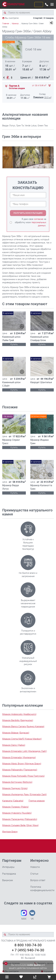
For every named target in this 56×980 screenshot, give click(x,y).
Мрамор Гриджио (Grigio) (15, 788)
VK (32, 915)
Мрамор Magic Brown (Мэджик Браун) (22, 764)
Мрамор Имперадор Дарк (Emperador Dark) (24, 794)
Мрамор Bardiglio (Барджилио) (18, 720)
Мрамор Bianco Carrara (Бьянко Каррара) (23, 726)
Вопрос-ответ (38, 880)
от (39, 86)
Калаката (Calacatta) (13, 801)
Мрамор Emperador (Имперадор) (19, 757)
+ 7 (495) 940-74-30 (28, 950)
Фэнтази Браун (10, 832)
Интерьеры (8, 867)
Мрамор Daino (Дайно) (14, 745)
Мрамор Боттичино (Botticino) (17, 782)
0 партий (38, 18)
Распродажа (9, 874)
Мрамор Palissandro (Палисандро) (20, 770)
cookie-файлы (34, 965)
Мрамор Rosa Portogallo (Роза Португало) (23, 776)
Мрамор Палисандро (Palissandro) (20, 819)
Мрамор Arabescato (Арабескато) (19, 714)
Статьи (34, 874)
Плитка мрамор (37, 801)
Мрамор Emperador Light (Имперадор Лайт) (25, 751)
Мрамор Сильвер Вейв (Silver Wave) (20, 825)
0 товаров (49, 18)
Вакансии (8, 880)
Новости (35, 867)
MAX (24, 915)
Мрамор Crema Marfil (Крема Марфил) (22, 739)
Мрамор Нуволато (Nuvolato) (17, 813)
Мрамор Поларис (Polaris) (15, 807)
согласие (39, 219)
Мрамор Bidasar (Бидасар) (16, 733)
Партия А (14, 86)
